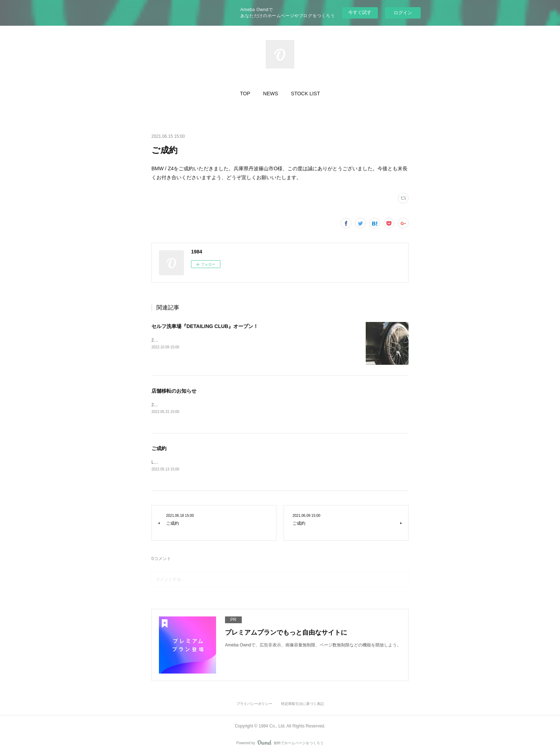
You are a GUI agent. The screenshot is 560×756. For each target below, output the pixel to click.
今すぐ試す (360, 12)
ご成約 (159, 449)
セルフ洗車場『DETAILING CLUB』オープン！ (205, 326)
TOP (245, 94)
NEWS (271, 94)
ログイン (403, 13)
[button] (245, 94)
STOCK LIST (306, 94)
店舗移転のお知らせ (174, 391)
